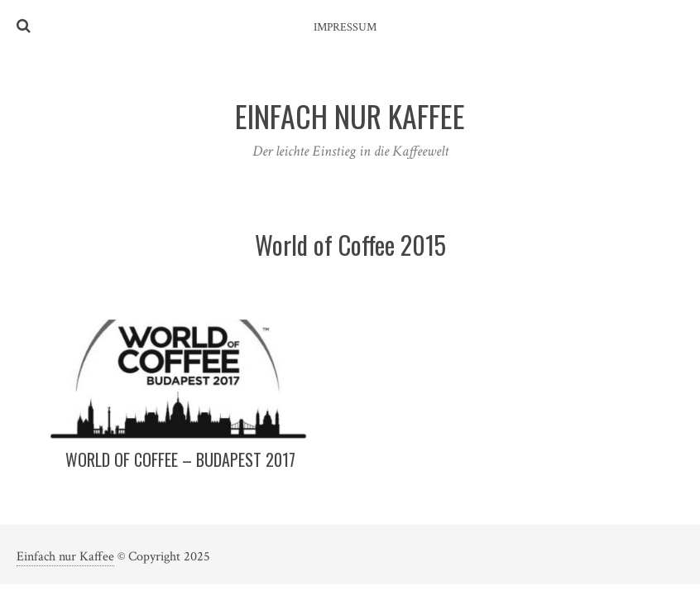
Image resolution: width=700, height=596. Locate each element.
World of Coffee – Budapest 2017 (180, 459)
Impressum (345, 27)
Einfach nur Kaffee (65, 557)
